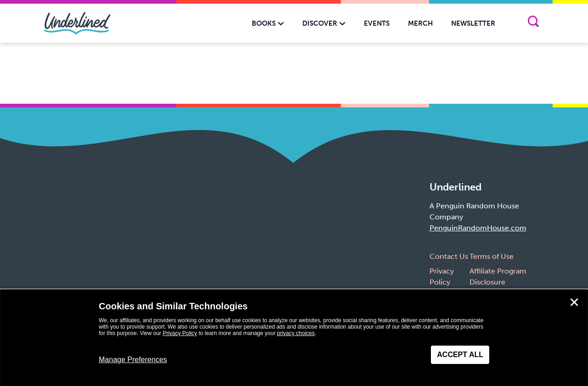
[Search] (533, 23)
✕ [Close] (574, 302)
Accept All (460, 355)
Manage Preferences (133, 360)
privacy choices (296, 333)
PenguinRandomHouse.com (478, 228)
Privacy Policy (180, 333)
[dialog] (294, 338)
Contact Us (449, 256)
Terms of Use (492, 256)
